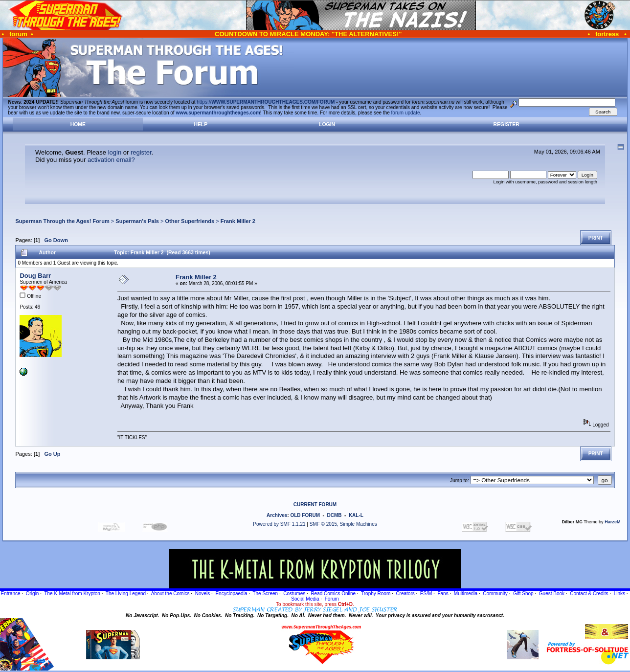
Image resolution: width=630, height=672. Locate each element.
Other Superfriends (190, 221)
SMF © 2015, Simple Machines (343, 524)
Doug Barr (35, 276)
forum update (406, 113)
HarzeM (612, 522)
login (115, 152)
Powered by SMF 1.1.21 (279, 524)
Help (201, 124)
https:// (266, 102)
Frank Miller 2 (238, 221)
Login (327, 124)
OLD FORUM (305, 515)
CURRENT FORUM (315, 504)
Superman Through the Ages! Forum (62, 221)
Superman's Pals (137, 221)
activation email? (111, 160)
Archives (277, 515)
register (141, 152)
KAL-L (356, 515)
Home (78, 124)
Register (506, 124)
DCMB (334, 515)
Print (596, 238)
